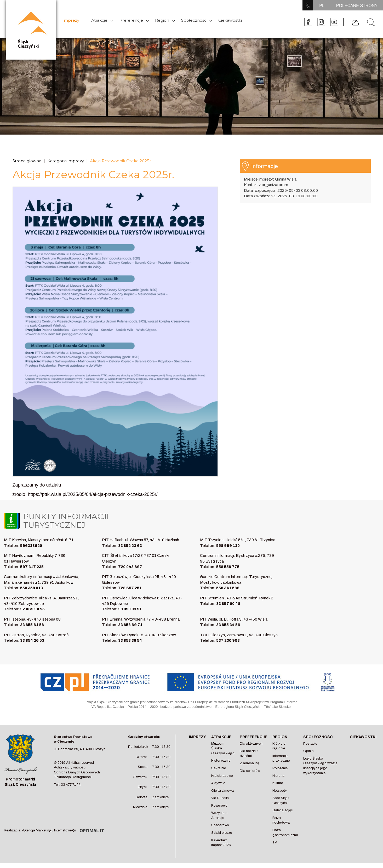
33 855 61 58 (32, 625)
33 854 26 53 (32, 640)
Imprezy (71, 20)
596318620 (31, 546)
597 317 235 (32, 567)
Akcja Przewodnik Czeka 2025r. (121, 161)
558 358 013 (32, 588)
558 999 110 (228, 546)
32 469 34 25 (32, 609)
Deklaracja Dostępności (73, 777)
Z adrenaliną (249, 763)
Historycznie (221, 761)
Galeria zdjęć (283, 810)
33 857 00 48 (228, 604)
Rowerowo (219, 806)
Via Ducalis (220, 798)
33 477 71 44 (71, 785)
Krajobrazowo (222, 776)
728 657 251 (130, 588)
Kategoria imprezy (66, 161)
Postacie (310, 744)
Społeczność (194, 20)
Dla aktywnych (251, 744)
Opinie (308, 751)
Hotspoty (280, 791)
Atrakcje (99, 20)
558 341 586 (228, 588)
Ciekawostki (230, 20)
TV (275, 842)
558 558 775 (228, 567)
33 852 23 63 (130, 546)
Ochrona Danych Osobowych (77, 772)
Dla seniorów (250, 771)
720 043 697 (130, 567)
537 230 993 (228, 640)
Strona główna (27, 161)
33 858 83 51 (130, 609)
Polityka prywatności (70, 767)
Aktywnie (218, 783)
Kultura (278, 783)
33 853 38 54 (130, 640)
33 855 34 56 (228, 625)
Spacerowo (220, 825)
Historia (278, 776)
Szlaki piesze (222, 833)
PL (322, 6)
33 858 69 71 (130, 625)
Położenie (280, 768)
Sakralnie (219, 768)
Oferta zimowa (222, 791)
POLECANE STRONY (357, 6)
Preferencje (131, 20)
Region (162, 20)
